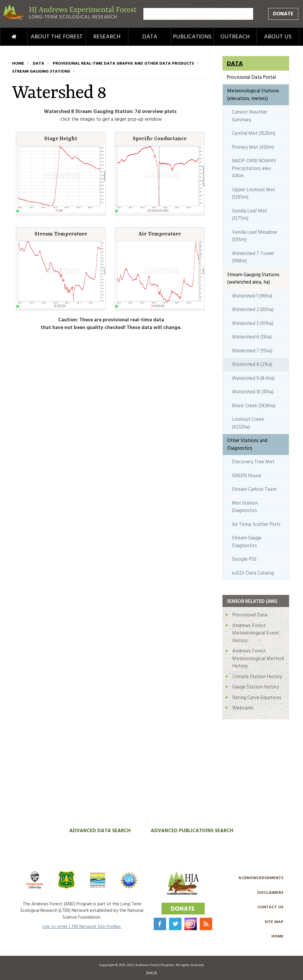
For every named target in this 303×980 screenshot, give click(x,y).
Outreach (235, 37)
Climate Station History (257, 677)
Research (107, 37)
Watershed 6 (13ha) (252, 337)
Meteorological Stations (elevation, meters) (253, 95)
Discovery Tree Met (253, 462)
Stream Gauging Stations (41, 72)
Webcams (243, 708)
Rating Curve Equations (257, 698)
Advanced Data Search (100, 831)
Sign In (151, 973)
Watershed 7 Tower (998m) (253, 257)
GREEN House (247, 476)
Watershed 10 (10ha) (253, 392)
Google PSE (244, 559)
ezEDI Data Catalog (253, 573)
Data (150, 37)
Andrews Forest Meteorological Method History (258, 659)
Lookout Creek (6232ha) (248, 423)
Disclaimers (270, 893)
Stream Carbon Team (254, 489)
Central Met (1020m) (254, 134)
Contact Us (270, 907)
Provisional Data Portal (251, 77)
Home (6, 37)
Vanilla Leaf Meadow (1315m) (254, 236)
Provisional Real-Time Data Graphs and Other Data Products (123, 64)
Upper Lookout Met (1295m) (254, 194)
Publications (192, 37)
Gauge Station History (255, 687)
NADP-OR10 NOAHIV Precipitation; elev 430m (254, 168)
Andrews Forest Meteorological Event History (256, 633)
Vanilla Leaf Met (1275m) (250, 215)
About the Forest (57, 37)
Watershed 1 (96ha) (252, 296)
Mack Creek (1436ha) (254, 406)
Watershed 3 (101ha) (253, 324)
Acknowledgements (261, 878)
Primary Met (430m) (253, 147)
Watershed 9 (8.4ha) (253, 378)
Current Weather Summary (250, 116)
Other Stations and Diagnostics (247, 445)
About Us (278, 37)
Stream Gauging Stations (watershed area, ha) (253, 279)
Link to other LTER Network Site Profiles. (82, 927)
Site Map (274, 922)
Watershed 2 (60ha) (253, 310)
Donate (283, 14)
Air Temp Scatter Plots (256, 525)
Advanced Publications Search (192, 831)
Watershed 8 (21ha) (252, 365)
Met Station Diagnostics (245, 507)
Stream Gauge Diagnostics (247, 542)
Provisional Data (250, 615)
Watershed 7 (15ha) (252, 351)
